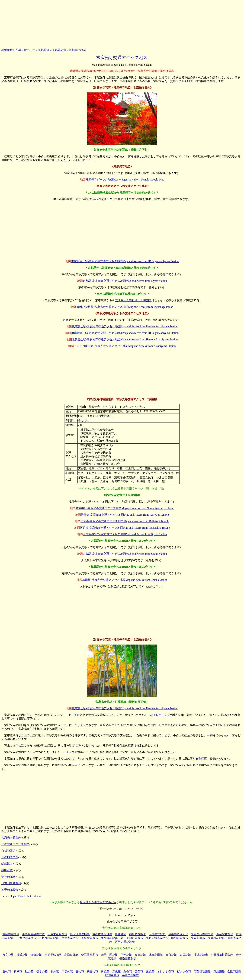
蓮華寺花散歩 (70, 938)
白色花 (128, 971)
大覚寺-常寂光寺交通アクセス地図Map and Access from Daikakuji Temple (125, 521)
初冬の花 (42, 971)
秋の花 (29, 971)
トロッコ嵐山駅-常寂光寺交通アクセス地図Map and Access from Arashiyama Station (125, 346)
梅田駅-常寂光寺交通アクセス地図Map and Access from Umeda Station (125, 580)
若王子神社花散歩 (132, 938)
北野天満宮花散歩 (157, 938)
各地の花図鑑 (130, 975)
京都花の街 (59, 50)
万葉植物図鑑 (202, 971)
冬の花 (54, 971)
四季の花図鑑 (10, 890)
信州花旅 (126, 955)
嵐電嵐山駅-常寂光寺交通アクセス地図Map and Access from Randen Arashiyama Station (125, 326)
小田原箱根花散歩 (222, 955)
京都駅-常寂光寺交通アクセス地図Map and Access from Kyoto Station (125, 281)
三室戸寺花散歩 (26, 938)
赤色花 (116, 971)
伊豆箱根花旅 (90, 955)
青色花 (105, 971)
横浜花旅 (22, 955)
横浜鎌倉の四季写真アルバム (98, 902)
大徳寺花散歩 (157, 934)
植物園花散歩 (128, 958)
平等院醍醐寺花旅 (33, 934)
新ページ (30, 50)
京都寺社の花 (77, 50)
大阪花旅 (185, 955)
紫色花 (150, 971)
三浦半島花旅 (53, 955)
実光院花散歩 (109, 938)
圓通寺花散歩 (180, 938)
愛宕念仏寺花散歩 (202, 934)
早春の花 (67, 971)
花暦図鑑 (219, 971)
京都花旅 (44, 50)
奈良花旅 (8, 955)
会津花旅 (140, 955)
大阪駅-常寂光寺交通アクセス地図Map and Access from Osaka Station (125, 554)
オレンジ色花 (166, 971)
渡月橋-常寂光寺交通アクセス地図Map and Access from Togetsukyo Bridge (125, 528)
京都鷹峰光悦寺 (102, 934)
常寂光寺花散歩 (11, 838)
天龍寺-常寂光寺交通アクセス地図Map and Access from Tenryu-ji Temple (125, 515)
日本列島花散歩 (11, 883)
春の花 (80, 971)
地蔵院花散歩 (225, 934)
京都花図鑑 (8, 851)
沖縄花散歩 (201, 955)
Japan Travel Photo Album (26, 896)
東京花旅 (171, 955)
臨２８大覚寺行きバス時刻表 (133, 300)
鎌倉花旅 (36, 955)
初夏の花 (92, 971)
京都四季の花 (10, 857)
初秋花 (18, 971)
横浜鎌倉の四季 (11, 50)
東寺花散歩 (198, 938)
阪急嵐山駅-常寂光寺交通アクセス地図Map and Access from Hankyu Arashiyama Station (125, 339)
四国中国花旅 (109, 955)
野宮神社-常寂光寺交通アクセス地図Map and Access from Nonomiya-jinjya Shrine (125, 508)
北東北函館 (156, 955)
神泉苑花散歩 (137, 934)
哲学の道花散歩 (125, 942)
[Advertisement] (122, 23)
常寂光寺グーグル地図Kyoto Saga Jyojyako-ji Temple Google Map (125, 180)
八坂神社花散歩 (49, 938)
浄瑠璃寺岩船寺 (80, 934)
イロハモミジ (162, 715)
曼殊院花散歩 (90, 938)
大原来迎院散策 (57, 934)
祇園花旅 (7, 870)
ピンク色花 (184, 971)
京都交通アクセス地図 (15, 844)
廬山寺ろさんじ (178, 934)
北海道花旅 (71, 955)
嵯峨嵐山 (7, 864)
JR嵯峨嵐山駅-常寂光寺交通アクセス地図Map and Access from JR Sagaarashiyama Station (125, 261)
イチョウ (69, 752)
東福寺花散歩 (11, 934)
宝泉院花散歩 (216, 938)
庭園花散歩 (112, 975)
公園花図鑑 (235, 971)
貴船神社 (121, 934)
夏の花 (7, 971)
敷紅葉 (203, 759)
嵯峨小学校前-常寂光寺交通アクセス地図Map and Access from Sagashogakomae (125, 307)
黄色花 (139, 971)
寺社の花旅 (8, 877)
